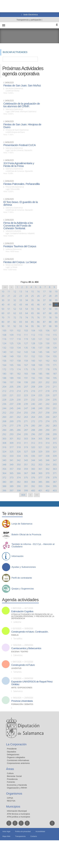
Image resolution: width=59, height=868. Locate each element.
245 (11, 408)
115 (55, 335)
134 (19, 348)
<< (5, 287)
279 (26, 426)
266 (48, 417)
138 (48, 348)
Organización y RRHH (17, 788)
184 (33, 374)
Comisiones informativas (18, 760)
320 (33, 447)
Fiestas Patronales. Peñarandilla (21, 184)
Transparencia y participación (29, 20)
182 (19, 374)
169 (40, 365)
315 (55, 443)
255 (26, 413)
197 (11, 382)
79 (56, 317)
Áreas (10, 769)
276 (4, 426)
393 (40, 486)
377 (40, 477)
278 (19, 426)
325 (11, 452)
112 (33, 335)
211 (55, 387)
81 (9, 322)
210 (48, 387)
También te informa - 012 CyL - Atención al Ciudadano (33, 545)
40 (3, 305)
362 (48, 469)
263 (26, 417)
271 (26, 421)
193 (40, 378)
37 (44, 300)
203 (55, 382)
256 (33, 413)
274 (48, 421)
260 (4, 417)
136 (33, 348)
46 (38, 305)
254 (19, 413)
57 (44, 309)
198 (19, 382)
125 (11, 343)
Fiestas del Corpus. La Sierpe (20, 262)
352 (33, 464)
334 (19, 456)
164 (4, 365)
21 (9, 296)
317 (11, 447)
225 (40, 395)
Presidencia (12, 779)
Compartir (3, 504)
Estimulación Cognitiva (22, 611)
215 (26, 391)
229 (11, 400)
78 (50, 317)
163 (55, 361)
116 (4, 339)
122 (48, 339)
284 (4, 430)
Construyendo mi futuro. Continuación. (30, 632)
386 (48, 482)
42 (15, 305)
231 (26, 400)
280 (33, 426)
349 (11, 464)
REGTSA (11, 801)
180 (4, 374)
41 (9, 305)
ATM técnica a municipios (18, 814)
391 (26, 486)
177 (40, 369)
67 (44, 313)
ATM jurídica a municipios (19, 817)
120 (33, 339)
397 (11, 490)
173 (11, 369)
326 (19, 452)
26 (38, 296)
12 (15, 292)
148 (4, 356)
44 (27, 305)
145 (40, 352)
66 (38, 313)
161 (40, 361)
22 (15, 296)
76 (38, 317)
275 (55, 421)
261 (11, 417)
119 (26, 339)
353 (40, 464)
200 (33, 382)
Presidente (12, 749)
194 (48, 378)
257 (40, 413)
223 (26, 395)
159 (26, 361)
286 (19, 430)
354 (48, 464)
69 (56, 313)
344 (33, 460)
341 (11, 460)
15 (32, 292)
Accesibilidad (40, 831)
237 (11, 404)
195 (55, 378)
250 (48, 408)
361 (40, 469)
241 (40, 404)
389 (11, 486)
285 (11, 430)
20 (3, 296)
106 (48, 330)
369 (40, 473)
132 (4, 348)
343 (26, 460)
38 (50, 300)
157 (11, 361)
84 (27, 322)
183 (26, 374)
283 (55, 426)
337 (40, 456)
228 (4, 400)
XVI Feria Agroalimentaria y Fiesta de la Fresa (19, 165)
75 (32, 317)
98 (50, 326)
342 (19, 460)
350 (19, 464)
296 (33, 434)
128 (33, 343)
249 (40, 408)
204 (4, 387)
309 (11, 443)
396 (4, 490)
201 (40, 382)
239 (26, 404)
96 (38, 326)
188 (4, 378)
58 (50, 309)
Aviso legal (6, 831)
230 (19, 400)
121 (40, 339)
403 (55, 490)
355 (55, 464)
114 (48, 335)
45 (32, 305)
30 (3, 300)
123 (55, 339)
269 (11, 421)
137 (40, 348)
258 (48, 413)
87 (44, 322)
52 (15, 309)
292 (4, 434)
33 (21, 300)
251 (55, 408)
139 (55, 348)
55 (32, 309)
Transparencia (20, 836)
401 (40, 490)
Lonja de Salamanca (22, 524)
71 (9, 317)
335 (26, 456)
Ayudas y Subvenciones (24, 567)
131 (55, 343)
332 (4, 456)
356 (4, 469)
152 (33, 356)
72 (15, 317)
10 (3, 292)
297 (40, 434)
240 (33, 404)
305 (40, 439)
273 (40, 421)
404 (23, 495)
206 (19, 387)
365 (11, 473)
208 (33, 387)
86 (38, 322)
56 (38, 309)
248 (33, 408)
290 (48, 430)
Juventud (16, 668)
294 (19, 434)
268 (4, 421)
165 (11, 365)
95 (32, 326)
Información (17, 556)
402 (48, 490)
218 (48, 391)
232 (33, 400)
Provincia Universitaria (22, 701)
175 (26, 369)
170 (48, 365)
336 (33, 456)
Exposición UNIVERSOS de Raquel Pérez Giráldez (32, 683)
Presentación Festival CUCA (20, 145)
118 (19, 339)
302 (19, 439)
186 (48, 374)
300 (4, 439)
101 (11, 330)
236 (4, 404)
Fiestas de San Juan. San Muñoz (22, 85)
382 (19, 482)
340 (4, 460)
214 (19, 391)
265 (40, 417)
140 (4, 352)
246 (19, 408)
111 (26, 335)
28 (50, 296)
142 (19, 352)
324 (4, 452)
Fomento (11, 782)
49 (56, 305)
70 (3, 317)
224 (33, 395)
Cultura (10, 773)
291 (55, 430)
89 (56, 322)
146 (48, 352)
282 (48, 426)
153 (40, 356)
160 (33, 361)
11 (9, 292)
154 (48, 356)
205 (11, 387)
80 (3, 322)
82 (15, 322)
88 (50, 322)
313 (40, 443)
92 (15, 326)
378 (48, 477)
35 (32, 300)
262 (19, 417)
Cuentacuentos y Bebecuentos (26, 648)
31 (9, 300)
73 (21, 317)
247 (26, 408)
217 (40, 391)
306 (48, 439)
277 (11, 426)
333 (11, 456)
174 (19, 369)
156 (4, 361)
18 (50, 292)
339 (55, 456)
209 (40, 387)
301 (11, 439)
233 (40, 400)
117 (11, 339)
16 (38, 292)
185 (40, 374)
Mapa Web (6, 836)
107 (55, 330)
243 (55, 404)
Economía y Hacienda (17, 785)
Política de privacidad (23, 831)
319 (26, 447)
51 (9, 309)
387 (55, 482)
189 (11, 378)
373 (11, 477)
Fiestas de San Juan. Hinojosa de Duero (22, 126)
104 (33, 330)
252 (4, 413)
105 (40, 330)
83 (21, 322)
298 (48, 434)
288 (33, 430)
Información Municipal (17, 811)
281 (40, 426)
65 (32, 313)
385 (40, 482)
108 (4, 335)
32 (15, 300)
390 (19, 486)
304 (33, 439)
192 (33, 378)
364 (4, 473)
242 (48, 404)
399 (26, 490)
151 (26, 356)
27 (44, 296)
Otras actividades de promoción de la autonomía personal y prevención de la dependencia (33, 616)
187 (55, 374)
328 (33, 452)
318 (19, 447)
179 (55, 369)
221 (11, 395)
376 (33, 477)
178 (48, 369)
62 (15, 313)
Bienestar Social (14, 776)
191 (26, 378)
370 (48, 473)
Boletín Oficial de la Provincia (26, 535)
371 (55, 473)
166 (19, 365)
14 (27, 292)
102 (19, 330)
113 (40, 335)
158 (19, 361)
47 (44, 305)
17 (44, 292)
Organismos (14, 794)
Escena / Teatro (20, 652)
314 (48, 443)
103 (26, 330)
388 (4, 486)
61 (9, 313)
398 (19, 490)
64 (27, 313)
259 (55, 413)
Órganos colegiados (16, 757)
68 (50, 313)
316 (4, 447)
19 (56, 292)
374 (19, 477)
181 (11, 374)
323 (55, 447)
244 (4, 408)
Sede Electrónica (30, 15)
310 (19, 443)
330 (48, 452)
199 (26, 382)
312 (33, 443)
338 (48, 456)
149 (11, 356)
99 (56, 326)
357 (11, 469)
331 (55, 452)
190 (19, 378)
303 (26, 439)
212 (4, 391)
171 (55, 365)
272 (33, 421)
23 (21, 296)
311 (26, 443)
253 (11, 413)
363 (55, 469)
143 (26, 352)
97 (44, 326)
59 (56, 309)
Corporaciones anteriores (18, 763)
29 (56, 296)
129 (40, 343)
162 (48, 361)
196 (4, 382)
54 (27, 309)
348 (4, 464)
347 (55, 460)
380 (4, 482)
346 (48, 460)
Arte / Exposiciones (22, 688)
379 (55, 477)
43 (21, 305)
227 (55, 395)
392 (33, 486)
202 (48, 382)
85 (32, 322)
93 (21, 326)
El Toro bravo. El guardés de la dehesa (21, 203)
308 (4, 443)
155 (55, 356)
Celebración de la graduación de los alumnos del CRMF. (22, 105)
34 (27, 300)
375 (26, 477)
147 (55, 352)
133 (11, 348)
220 (4, 395)
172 (4, 369)
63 (21, 313)
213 (11, 391)
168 (33, 365)
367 (26, 473)
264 (33, 417)
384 (33, 482)
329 (40, 452)
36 (38, 300)
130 (48, 343)
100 (4, 330)
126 (19, 343)
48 (50, 305)
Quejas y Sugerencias (23, 589)
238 (19, 404)
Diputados (12, 752)
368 (33, 473)
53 (21, 309)
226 (48, 395)
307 (55, 439)
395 (55, 486)
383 (26, 482)
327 (26, 452)
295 (26, 434)
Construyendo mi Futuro (23, 665)
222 (19, 395)
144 (33, 352)
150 (19, 356)
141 (11, 352)
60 (3, 313)
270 (19, 421)
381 (11, 482)
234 (48, 400)
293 (11, 434)
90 (3, 326)
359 (26, 469)
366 (19, 473)
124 (4, 343)
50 (3, 309)
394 (48, 486)
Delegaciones (13, 754)
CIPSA (10, 798)
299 (55, 434)
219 (55, 391)
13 (21, 292)
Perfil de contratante (22, 578)
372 (4, 477)
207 (26, 387)
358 (19, 469)
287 (26, 430)
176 (33, 369)
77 (44, 317)
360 (33, 469)
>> (37, 495)
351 (26, 464)
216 (33, 391)
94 (27, 326)
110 (19, 335)
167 (26, 365)
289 (40, 430)
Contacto (34, 836)
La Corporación (16, 744)
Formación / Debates (22, 704)
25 (32, 296)
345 (40, 460)
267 (55, 417)
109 (11, 335)
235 (55, 400)
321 (40, 447)
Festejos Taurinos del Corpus (20, 246)
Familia (15, 635)
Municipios (13, 807)
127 (26, 343)
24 (27, 296)
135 (26, 348)
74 (27, 317)
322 (48, 447)
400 (33, 490)
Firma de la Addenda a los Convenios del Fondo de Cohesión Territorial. (18, 226)
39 (56, 300)
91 (9, 326)
